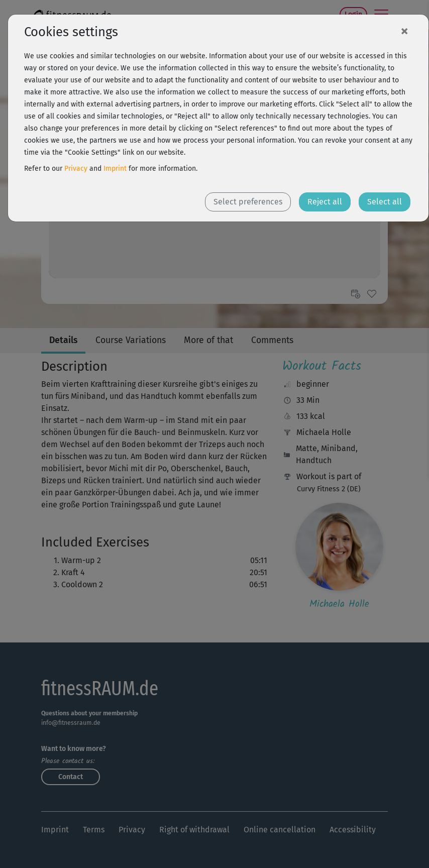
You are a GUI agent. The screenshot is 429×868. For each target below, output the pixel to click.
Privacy (76, 169)
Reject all (325, 202)
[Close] (404, 31)
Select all (385, 202)
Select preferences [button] (248, 202)
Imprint (115, 169)
